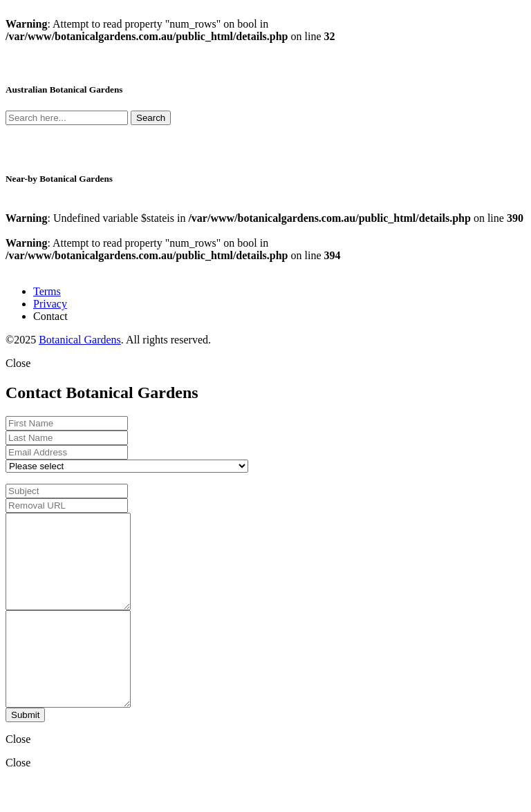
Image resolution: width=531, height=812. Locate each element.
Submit (25, 752)
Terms (47, 291)
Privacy (50, 304)
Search (151, 118)
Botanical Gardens (80, 340)
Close (18, 363)
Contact (50, 316)
